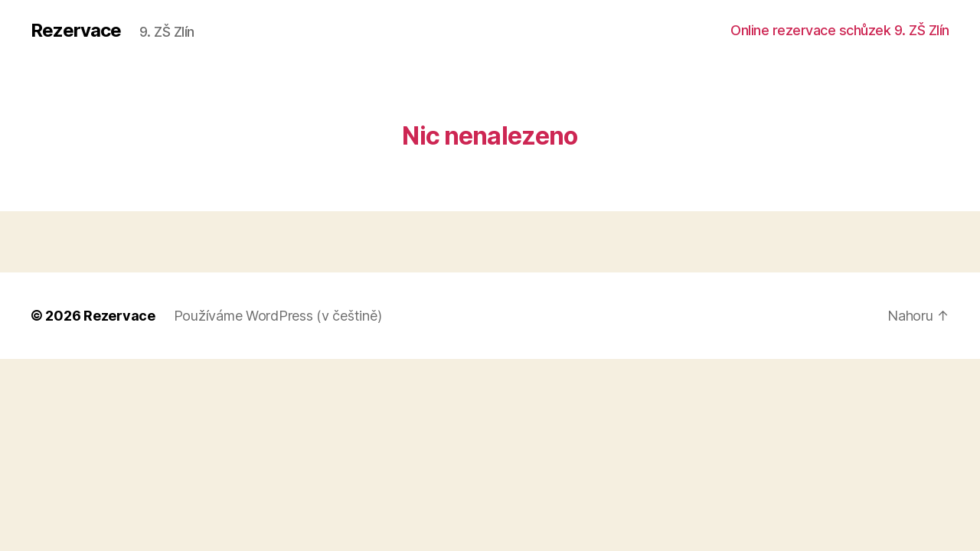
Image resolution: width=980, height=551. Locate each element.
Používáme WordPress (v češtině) (278, 316)
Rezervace (76, 31)
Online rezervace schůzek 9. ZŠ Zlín (840, 30)
